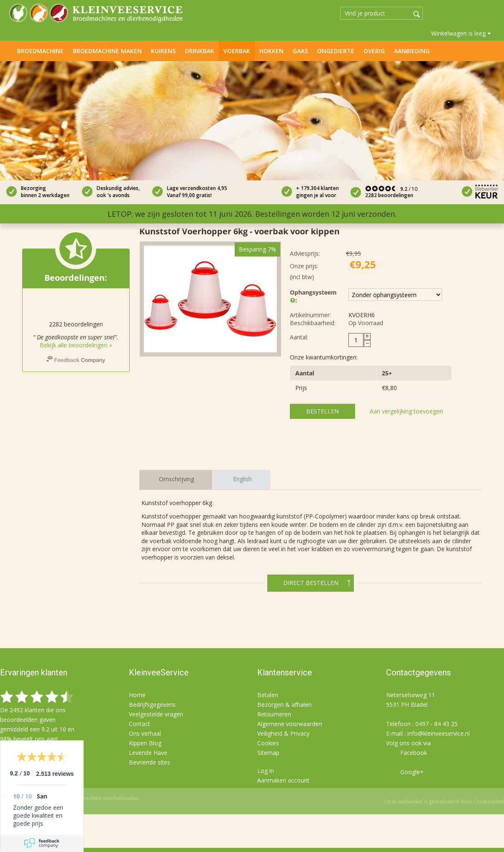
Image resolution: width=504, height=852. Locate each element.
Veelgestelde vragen (156, 714)
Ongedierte (336, 51)
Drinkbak (200, 51)
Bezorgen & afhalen (284, 704)
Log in (266, 771)
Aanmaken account (283, 780)
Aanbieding (412, 51)
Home (8, 50)
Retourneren (274, 714)
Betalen (268, 695)
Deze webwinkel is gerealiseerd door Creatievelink (444, 802)
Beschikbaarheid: (313, 323)
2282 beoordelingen (389, 195)
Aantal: (299, 337)
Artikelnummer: (310, 315)
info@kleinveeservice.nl (439, 733)
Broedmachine (40, 51)
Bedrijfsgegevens (152, 704)
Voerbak (237, 51)
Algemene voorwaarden (290, 724)
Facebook (414, 753)
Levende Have (148, 753)
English (242, 479)
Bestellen (322, 411)
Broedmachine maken (107, 51)
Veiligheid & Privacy (283, 733)
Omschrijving (177, 479)
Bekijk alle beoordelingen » (76, 345)
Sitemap (268, 753)
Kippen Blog (145, 743)
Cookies (268, 743)
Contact (139, 724)
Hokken (271, 51)
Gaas (300, 51)
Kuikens (163, 51)
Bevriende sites (150, 762)
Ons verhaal (145, 733)
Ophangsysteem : (313, 297)
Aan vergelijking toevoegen (406, 411)
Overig (374, 51)
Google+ (412, 772)
